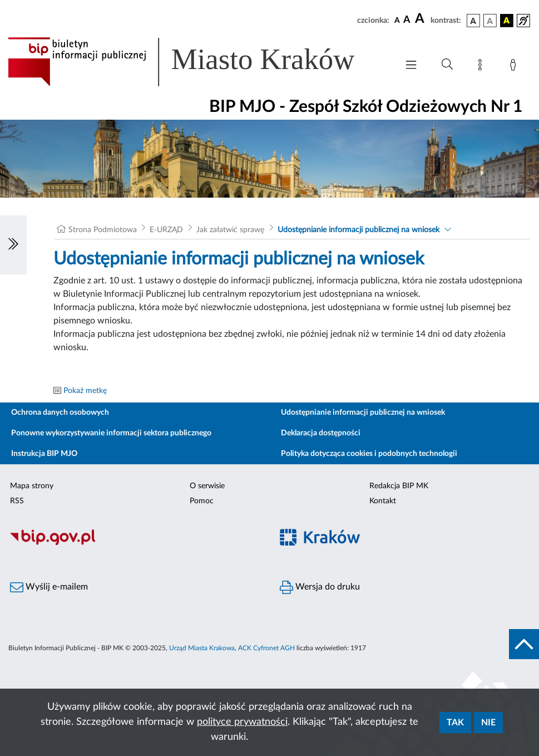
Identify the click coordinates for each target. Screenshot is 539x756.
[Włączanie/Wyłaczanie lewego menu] (13, 245)
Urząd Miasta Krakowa (202, 648)
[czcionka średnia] (407, 20)
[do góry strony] (524, 644)
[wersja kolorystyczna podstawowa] (473, 21)
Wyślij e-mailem (49, 587)
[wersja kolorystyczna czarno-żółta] (507, 21)
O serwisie (207, 486)
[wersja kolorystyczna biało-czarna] (490, 21)
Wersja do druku (320, 587)
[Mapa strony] (482, 67)
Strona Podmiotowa (103, 230)
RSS (17, 501)
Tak (455, 723)
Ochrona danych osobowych (60, 413)
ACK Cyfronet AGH (266, 648)
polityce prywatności (242, 722)
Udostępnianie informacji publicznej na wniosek (358, 230)
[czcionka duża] (421, 19)
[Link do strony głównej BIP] (197, 62)
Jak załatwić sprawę (230, 230)
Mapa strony (32, 486)
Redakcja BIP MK (399, 486)
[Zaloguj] (515, 67)
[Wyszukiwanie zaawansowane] (447, 65)
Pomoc (202, 501)
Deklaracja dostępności (321, 433)
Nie (488, 723)
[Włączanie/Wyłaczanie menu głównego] (411, 66)
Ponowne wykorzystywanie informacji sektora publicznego (111, 433)
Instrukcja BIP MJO (44, 454)
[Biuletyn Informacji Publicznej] (135, 543)
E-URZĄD (166, 230)
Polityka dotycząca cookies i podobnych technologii (369, 454)
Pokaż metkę (85, 391)
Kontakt (383, 501)
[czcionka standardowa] (397, 20)
